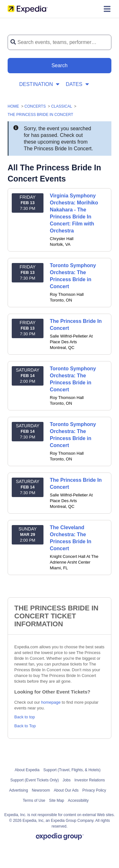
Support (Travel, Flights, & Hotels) (72, 770)
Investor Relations (90, 780)
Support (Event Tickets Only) (34, 780)
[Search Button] (60, 66)
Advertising (19, 790)
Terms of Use (34, 800)
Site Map (56, 800)
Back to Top (25, 726)
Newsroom (41, 790)
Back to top (25, 717)
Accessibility (78, 800)
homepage (51, 702)
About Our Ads (66, 790)
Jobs (66, 780)
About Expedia (27, 770)
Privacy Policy (94, 790)
